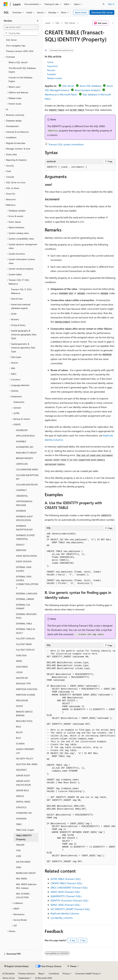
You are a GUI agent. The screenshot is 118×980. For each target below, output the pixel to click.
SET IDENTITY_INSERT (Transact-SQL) (70, 909)
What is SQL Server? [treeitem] (18, 62)
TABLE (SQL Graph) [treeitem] (25, 830)
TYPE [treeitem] (18, 850)
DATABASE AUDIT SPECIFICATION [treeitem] (24, 518)
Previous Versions (27, 973)
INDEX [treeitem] (19, 661)
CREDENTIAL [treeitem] (22, 496)
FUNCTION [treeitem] (21, 655)
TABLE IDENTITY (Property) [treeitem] (24, 837)
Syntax (50, 62)
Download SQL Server (102, 12)
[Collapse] (38, 21)
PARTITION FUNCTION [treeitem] (27, 689)
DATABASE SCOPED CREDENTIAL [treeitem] (25, 537)
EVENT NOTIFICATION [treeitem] (26, 556)
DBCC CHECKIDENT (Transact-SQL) (69, 887)
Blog (41, 973)
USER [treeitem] (19, 856)
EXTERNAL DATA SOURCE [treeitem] (24, 569)
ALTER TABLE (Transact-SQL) (66, 879)
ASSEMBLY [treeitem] (21, 441)
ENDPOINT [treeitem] (21, 550)
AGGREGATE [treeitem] (22, 430)
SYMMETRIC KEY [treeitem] (24, 813)
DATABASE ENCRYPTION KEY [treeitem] (24, 528)
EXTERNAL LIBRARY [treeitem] (25, 599)
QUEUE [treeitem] (19, 706)
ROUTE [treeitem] (19, 732)
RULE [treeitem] (18, 738)
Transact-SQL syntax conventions (66, 144)
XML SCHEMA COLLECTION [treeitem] (23, 896)
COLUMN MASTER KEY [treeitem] (27, 485)
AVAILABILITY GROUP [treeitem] (26, 453)
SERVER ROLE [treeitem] (22, 790)
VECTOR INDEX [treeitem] (23, 862)
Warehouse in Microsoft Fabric (61, 94)
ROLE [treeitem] (19, 727)
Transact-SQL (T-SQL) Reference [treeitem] (21, 291)
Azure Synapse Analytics (88, 90)
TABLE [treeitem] (19, 824)
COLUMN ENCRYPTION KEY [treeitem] (27, 477)
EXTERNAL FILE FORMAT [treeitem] (23, 607)
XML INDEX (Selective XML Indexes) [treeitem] (26, 886)
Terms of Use (9, 978)
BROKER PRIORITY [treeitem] (25, 458)
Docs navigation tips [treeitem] (16, 46)
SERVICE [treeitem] (20, 796)
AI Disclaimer (9, 973)
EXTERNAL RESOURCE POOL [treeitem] (26, 616)
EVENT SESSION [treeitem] (24, 561)
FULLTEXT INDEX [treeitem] (24, 644)
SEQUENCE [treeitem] (21, 770)
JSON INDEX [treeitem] (22, 667)
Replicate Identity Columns (65, 913)
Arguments (52, 66)
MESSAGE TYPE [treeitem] (23, 683)
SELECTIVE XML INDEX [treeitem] (27, 764)
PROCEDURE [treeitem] (22, 700)
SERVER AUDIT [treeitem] (23, 775)
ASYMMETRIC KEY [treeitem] (25, 447)
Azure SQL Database (90, 86)
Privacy (66, 973)
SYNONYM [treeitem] (21, 819)
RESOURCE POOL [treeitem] (24, 721)
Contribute (54, 973)
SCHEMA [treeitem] (20, 744)
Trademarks (24, 978)
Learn (48, 23)
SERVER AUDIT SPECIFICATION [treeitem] (23, 783)
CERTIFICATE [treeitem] (22, 464)
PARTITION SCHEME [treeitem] (26, 695)
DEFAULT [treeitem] (20, 545)
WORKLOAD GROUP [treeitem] (26, 873)
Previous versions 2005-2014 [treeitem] (20, 51)
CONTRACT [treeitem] (21, 490)
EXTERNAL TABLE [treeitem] (24, 624)
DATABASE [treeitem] (21, 511)
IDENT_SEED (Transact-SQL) (65, 905)
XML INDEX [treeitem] (21, 879)
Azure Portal (81, 12)
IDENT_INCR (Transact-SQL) (65, 892)
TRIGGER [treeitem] (20, 845)
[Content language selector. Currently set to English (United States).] (17, 966)
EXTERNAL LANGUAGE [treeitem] (27, 593)
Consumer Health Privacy (87, 973)
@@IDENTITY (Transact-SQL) (66, 896)
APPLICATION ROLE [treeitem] (25, 436)
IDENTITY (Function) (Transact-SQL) (69, 900)
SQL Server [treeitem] (11, 40)
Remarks (51, 70)
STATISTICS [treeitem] (21, 807)
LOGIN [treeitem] (19, 672)
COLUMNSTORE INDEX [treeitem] (27, 469)
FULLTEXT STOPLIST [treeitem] (25, 650)
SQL (57, 23)
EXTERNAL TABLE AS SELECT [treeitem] (26, 631)
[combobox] (21, 27)
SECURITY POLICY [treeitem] (25, 758)
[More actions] (113, 23)
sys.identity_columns (62, 918)
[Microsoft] (6, 4)
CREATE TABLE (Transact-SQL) (66, 883)
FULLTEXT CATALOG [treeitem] (25, 638)
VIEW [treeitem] (19, 867)
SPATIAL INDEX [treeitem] (23, 802)
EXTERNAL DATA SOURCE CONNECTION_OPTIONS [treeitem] (27, 582)
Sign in (111, 4)
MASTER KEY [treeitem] (22, 678)
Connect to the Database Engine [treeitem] (20, 79)
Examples (51, 74)
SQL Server (70, 23)
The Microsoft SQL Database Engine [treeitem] (22, 70)
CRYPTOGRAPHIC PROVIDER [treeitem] (24, 503)
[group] (80, 756)
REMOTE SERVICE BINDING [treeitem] (24, 714)
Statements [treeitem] (19, 402)
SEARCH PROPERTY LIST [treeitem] (25, 751)
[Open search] (104, 4)
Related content (55, 78)
